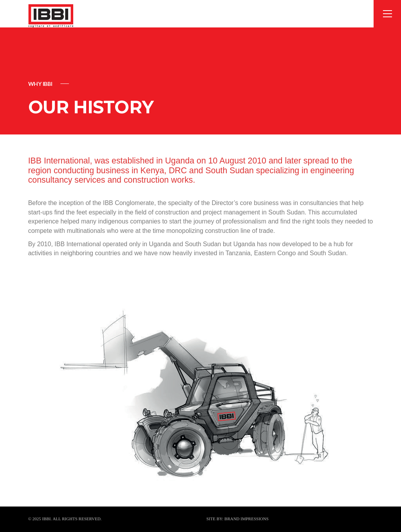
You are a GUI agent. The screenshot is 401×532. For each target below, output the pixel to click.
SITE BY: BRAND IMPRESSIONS (238, 519)
